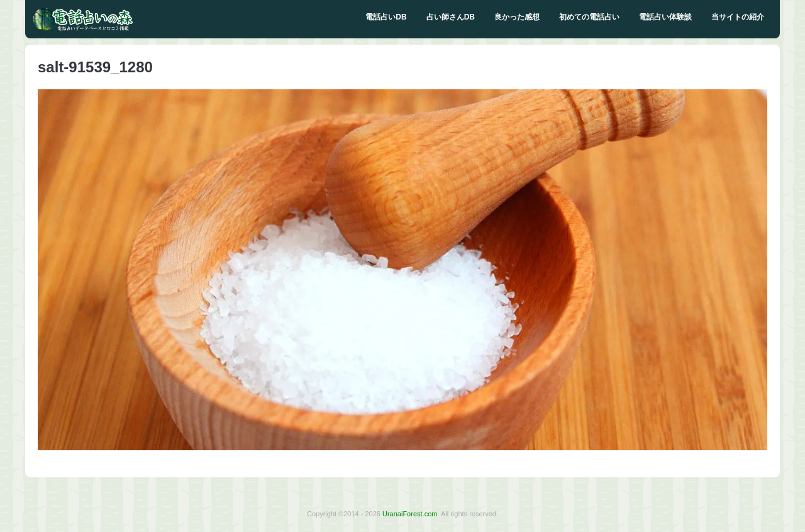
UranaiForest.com (410, 514)
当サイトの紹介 (738, 17)
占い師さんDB (451, 17)
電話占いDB (386, 17)
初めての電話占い (589, 17)
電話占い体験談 (665, 17)
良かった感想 (517, 17)
